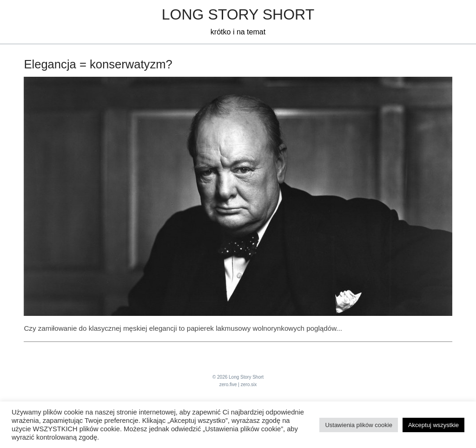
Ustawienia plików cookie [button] (359, 425)
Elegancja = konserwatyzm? (98, 64)
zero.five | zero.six (238, 384)
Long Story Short (238, 14)
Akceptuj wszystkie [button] (433, 425)
